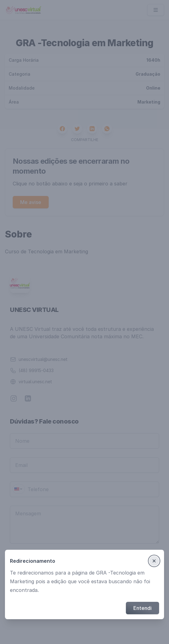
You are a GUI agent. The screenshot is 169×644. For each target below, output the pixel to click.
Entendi (142, 608)
